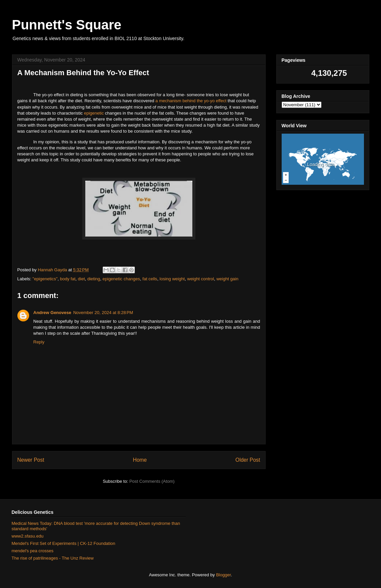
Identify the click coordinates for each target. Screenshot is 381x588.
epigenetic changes (121, 279)
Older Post (248, 460)
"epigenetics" (45, 279)
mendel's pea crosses (33, 551)
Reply (39, 342)
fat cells (150, 279)
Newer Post (31, 460)
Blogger (223, 575)
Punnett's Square (67, 25)
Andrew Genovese (52, 313)
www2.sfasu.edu (28, 536)
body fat (68, 279)
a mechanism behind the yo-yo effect (191, 101)
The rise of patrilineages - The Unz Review (53, 558)
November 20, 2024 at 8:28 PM (103, 313)
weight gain (227, 279)
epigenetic (94, 113)
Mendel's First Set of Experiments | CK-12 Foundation (64, 543)
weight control (201, 279)
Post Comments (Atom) (152, 481)
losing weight (172, 279)
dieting (94, 279)
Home (140, 460)
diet (81, 279)
